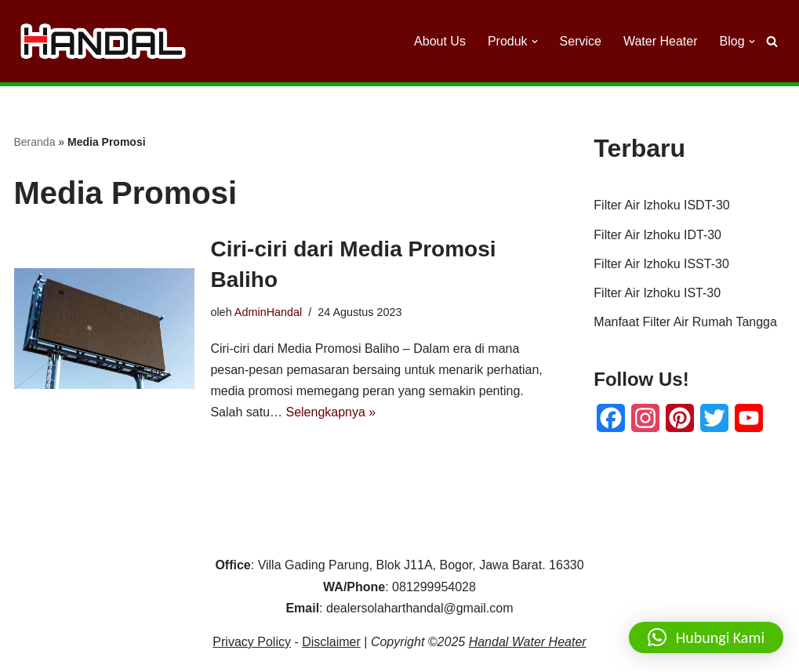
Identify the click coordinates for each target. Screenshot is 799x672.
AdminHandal (268, 312)
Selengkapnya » (330, 412)
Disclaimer (331, 642)
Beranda (35, 142)
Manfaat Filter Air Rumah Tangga (685, 322)
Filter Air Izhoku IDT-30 (657, 235)
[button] (535, 42)
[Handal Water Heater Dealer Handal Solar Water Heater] (103, 41)
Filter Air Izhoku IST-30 (657, 293)
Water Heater (661, 41)
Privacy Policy (252, 642)
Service (581, 41)
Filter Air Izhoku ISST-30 (661, 264)
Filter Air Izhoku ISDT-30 (661, 205)
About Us (440, 41)
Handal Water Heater (528, 642)
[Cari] (772, 41)
